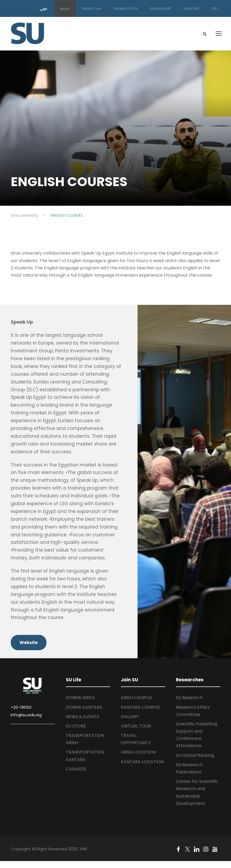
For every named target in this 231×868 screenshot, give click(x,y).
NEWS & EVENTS (82, 717)
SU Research (189, 698)
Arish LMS (191, 8)
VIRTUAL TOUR (136, 726)
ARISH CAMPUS (136, 698)
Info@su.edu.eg (26, 715)
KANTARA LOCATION (142, 762)
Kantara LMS (160, 8)
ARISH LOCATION (138, 752)
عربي (44, 8)
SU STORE (76, 726)
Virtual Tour (91, 8)
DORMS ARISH (80, 698)
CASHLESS (76, 769)
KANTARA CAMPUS (140, 707)
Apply (65, 8)
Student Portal (126, 8)
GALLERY (130, 717)
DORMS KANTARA (84, 707)
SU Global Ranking (195, 755)
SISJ (215, 8)
